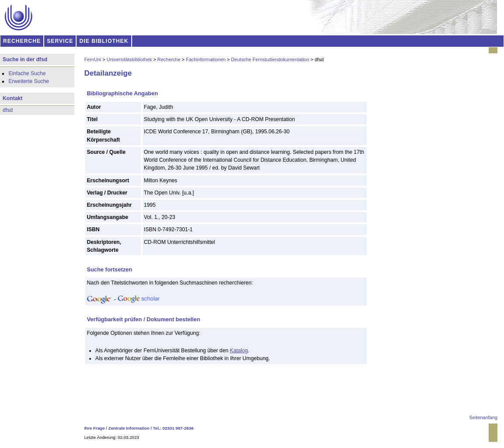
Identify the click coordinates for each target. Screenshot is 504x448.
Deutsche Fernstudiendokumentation (270, 59)
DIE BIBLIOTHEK (104, 41)
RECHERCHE (22, 41)
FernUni (93, 59)
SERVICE (60, 41)
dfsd (8, 110)
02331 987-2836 (178, 428)
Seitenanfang (483, 417)
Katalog (239, 351)
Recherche (169, 59)
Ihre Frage (94, 428)
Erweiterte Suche (29, 81)
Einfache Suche (27, 73)
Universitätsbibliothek (129, 59)
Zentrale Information (129, 428)
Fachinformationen (206, 59)
